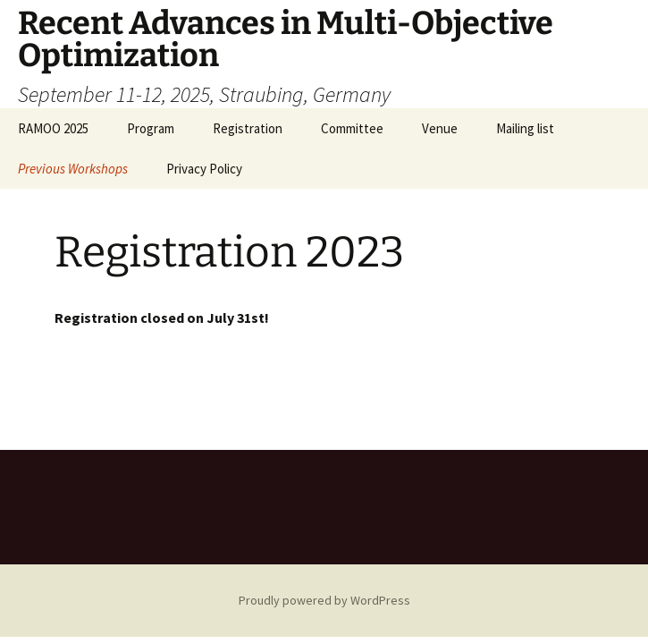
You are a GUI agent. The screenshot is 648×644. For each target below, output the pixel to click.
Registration (248, 128)
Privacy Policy (204, 169)
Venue (440, 128)
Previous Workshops (73, 169)
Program (151, 128)
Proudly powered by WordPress (324, 600)
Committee (352, 128)
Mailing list (525, 128)
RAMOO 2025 (53, 128)
